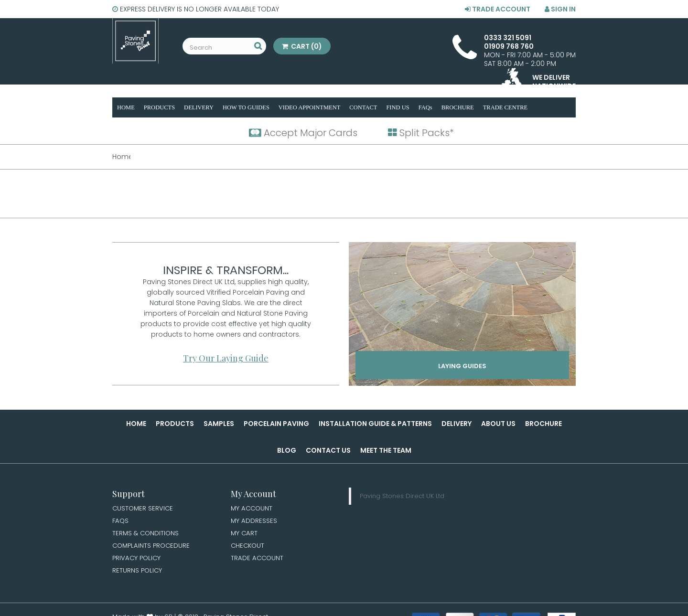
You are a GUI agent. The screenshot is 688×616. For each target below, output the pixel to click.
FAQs (121, 521)
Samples (219, 424)
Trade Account (498, 9)
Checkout (248, 547)
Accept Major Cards (303, 133)
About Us (498, 424)
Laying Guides (462, 368)
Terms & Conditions (147, 534)
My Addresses (254, 521)
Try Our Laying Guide (226, 358)
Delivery (457, 424)
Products (175, 424)
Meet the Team (386, 450)
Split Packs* (421, 133)
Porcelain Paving (276, 424)
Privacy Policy (138, 560)
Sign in (560, 9)
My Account (253, 509)
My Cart (245, 534)
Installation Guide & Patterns (375, 424)
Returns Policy (138, 573)
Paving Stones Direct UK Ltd (402, 496)
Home (136, 424)
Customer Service (144, 509)
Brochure (543, 424)
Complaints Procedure (153, 547)
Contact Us (328, 450)
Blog (287, 450)
